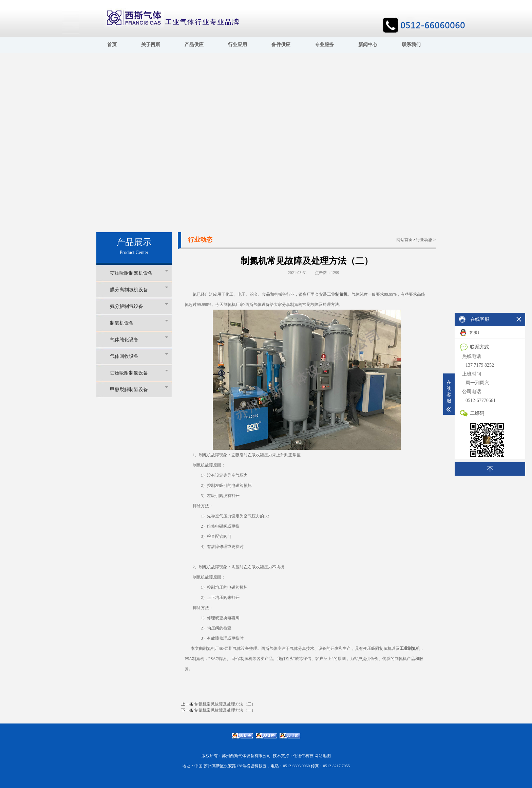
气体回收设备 (139, 356)
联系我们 (411, 45)
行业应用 (237, 45)
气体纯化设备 (139, 339)
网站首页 (404, 240)
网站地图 (323, 756)
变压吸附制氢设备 (139, 373)
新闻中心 (368, 45)
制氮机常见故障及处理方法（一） (225, 710)
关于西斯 (151, 45)
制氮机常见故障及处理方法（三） (225, 704)
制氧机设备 (139, 323)
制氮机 (341, 294)
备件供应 (281, 45)
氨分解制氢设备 (139, 306)
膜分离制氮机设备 (139, 289)
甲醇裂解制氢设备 (139, 389)
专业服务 (324, 45)
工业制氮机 (410, 648)
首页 (112, 45)
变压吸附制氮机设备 (139, 273)
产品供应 (194, 45)
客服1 (470, 333)
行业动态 (424, 240)
